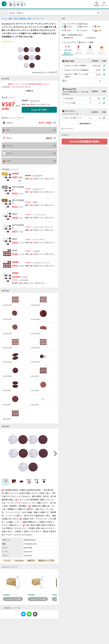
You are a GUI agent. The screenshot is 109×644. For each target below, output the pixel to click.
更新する (29, 91)
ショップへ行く (39, 110)
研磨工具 (31, 560)
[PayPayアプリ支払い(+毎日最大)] (104, 66)
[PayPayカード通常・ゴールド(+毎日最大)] (104, 74)
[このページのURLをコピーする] (35, 614)
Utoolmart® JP (35, 101)
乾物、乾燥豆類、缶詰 (23, 19)
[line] (29, 615)
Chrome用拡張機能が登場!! (85, 141)
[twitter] (23, 615)
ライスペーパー (39, 19)
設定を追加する (85, 124)
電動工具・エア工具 (46, 560)
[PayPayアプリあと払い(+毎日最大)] (104, 70)
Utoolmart (19, 560)
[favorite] (55, 24)
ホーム (4, 19)
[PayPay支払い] (104, 98)
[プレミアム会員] (104, 103)
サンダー (7, 560)
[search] (99, 13)
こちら (81, 92)
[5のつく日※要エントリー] (104, 118)
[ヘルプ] (90, 98)
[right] (55, 454)
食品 (10, 19)
